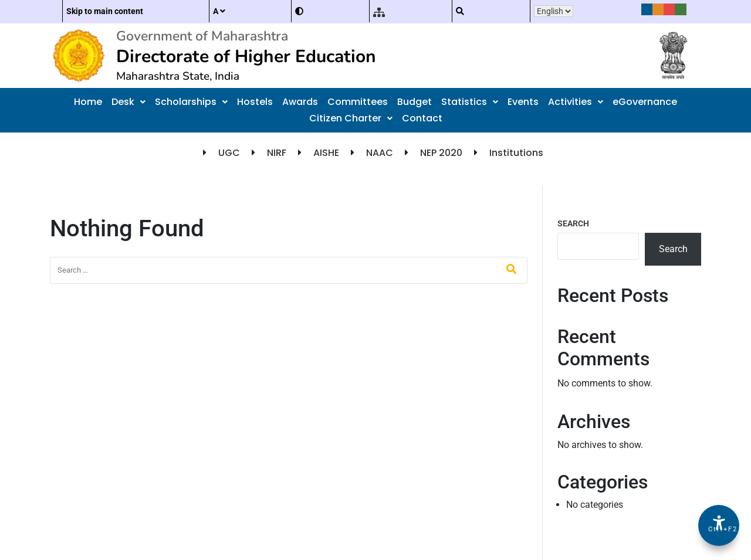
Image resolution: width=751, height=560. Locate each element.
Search (573, 223)
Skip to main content (105, 11)
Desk (128, 102)
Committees (358, 102)
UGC (229, 153)
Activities (576, 102)
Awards (300, 102)
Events (523, 102)
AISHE (326, 153)
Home (88, 102)
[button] (128, 102)
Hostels (255, 102)
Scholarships (191, 102)
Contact (422, 118)
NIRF (277, 153)
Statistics (470, 102)
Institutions (516, 153)
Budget (415, 102)
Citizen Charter (351, 118)
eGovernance (645, 102)
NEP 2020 (441, 153)
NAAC (380, 153)
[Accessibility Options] (719, 525)
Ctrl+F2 (719, 529)
